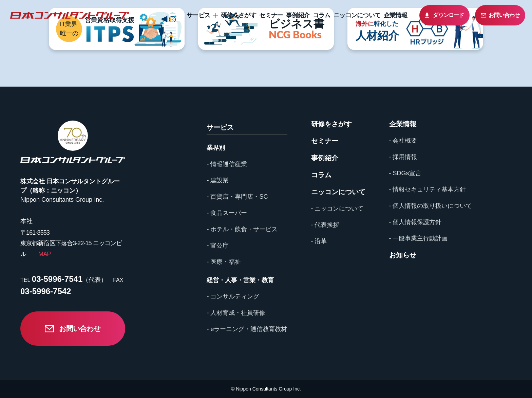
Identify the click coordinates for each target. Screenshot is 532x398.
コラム (322, 15)
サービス (198, 15)
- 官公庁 (218, 246)
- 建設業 (218, 180)
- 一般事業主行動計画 (419, 238)
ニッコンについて (357, 15)
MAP (44, 254)
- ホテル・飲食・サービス (242, 229)
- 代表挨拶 (325, 225)
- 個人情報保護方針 (415, 222)
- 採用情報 (403, 157)
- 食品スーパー (227, 213)
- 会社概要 (403, 141)
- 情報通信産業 (227, 164)
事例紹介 (298, 15)
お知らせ (403, 255)
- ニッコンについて (337, 209)
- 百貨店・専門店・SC (237, 197)
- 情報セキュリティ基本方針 (428, 189)
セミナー (271, 15)
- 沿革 (319, 241)
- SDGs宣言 (405, 173)
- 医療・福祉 (224, 262)
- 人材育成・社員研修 (236, 313)
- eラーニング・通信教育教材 (247, 329)
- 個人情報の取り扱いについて (431, 206)
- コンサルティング (233, 296)
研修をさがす (239, 15)
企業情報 (395, 15)
